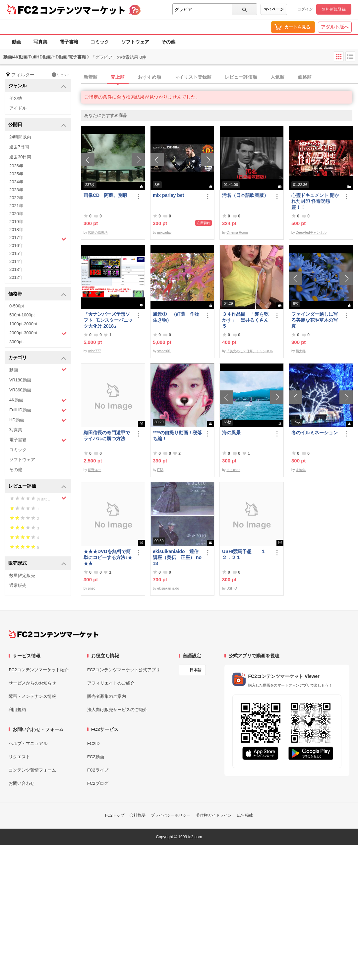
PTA (160, 470)
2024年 (16, 182)
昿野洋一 (94, 470)
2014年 (16, 261)
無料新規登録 (334, 9)
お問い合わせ (22, 783)
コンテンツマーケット (83, 10)
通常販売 (18, 585)
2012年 (16, 277)
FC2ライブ (98, 770)
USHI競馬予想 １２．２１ (244, 554)
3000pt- (17, 342)
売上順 (118, 77)
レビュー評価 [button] (37, 487)
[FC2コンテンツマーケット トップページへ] (54, 634)
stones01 (164, 351)
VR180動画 (20, 380)
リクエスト (19, 757)
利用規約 (17, 710)
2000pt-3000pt (38, 333)
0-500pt (17, 306)
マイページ (274, 9)
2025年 (16, 174)
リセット (61, 75)
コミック (100, 42)
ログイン (305, 9)
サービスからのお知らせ (32, 683)
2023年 (16, 190)
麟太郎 (301, 351)
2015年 (16, 253)
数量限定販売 (22, 575)
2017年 (38, 238)
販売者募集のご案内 (107, 696)
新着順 (90, 77)
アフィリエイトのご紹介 (111, 683)
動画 (17, 42)
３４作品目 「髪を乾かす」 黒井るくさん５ (245, 320)
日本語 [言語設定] (196, 670)
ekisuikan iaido (168, 588)
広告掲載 (245, 815)
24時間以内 (20, 137)
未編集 (301, 470)
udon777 (94, 351)
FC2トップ (115, 815)
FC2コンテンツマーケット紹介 (39, 670)
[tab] (219, 77)
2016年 (16, 245)
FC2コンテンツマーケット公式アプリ (124, 670)
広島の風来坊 (98, 233)
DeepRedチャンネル (311, 233)
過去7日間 (19, 147)
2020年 (16, 214)
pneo (91, 588)
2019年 (16, 222)
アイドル (18, 108)
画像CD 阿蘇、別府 (105, 195)
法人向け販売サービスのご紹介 (117, 710)
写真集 (40, 42)
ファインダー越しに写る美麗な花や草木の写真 (315, 320)
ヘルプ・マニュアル (28, 743)
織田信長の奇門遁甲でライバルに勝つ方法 (107, 436)
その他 (168, 42)
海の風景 (231, 433)
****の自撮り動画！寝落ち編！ (177, 436)
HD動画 (38, 420)
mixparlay (164, 233)
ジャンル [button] (37, 86)
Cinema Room (237, 233)
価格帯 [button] (37, 294)
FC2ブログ (98, 783)
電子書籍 (69, 42)
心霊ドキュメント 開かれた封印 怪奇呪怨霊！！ (315, 201)
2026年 (16, 166)
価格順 (305, 77)
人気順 (277, 77)
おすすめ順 (149, 77)
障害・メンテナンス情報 (32, 696)
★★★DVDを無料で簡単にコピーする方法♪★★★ (108, 557)
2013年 (16, 269)
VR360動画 (20, 390)
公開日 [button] (37, 125)
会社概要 (138, 815)
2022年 (16, 198)
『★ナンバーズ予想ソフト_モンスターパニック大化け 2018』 (108, 320)
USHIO (232, 588)
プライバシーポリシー (171, 815)
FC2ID (93, 743)
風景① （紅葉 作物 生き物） (177, 317)
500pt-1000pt (22, 315)
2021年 (16, 206)
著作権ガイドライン (214, 815)
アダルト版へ (335, 27)
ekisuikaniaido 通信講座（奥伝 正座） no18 (177, 557)
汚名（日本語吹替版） (245, 195)
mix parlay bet (168, 195)
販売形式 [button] (37, 564)
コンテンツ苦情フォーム (32, 770)
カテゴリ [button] (37, 358)
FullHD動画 (38, 410)
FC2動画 (96, 757)
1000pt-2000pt (23, 324)
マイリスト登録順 (193, 77)
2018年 (16, 230)
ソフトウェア (135, 42)
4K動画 (38, 400)
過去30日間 (20, 157)
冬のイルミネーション (315, 433)
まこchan (233, 470)
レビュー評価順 (241, 77)
